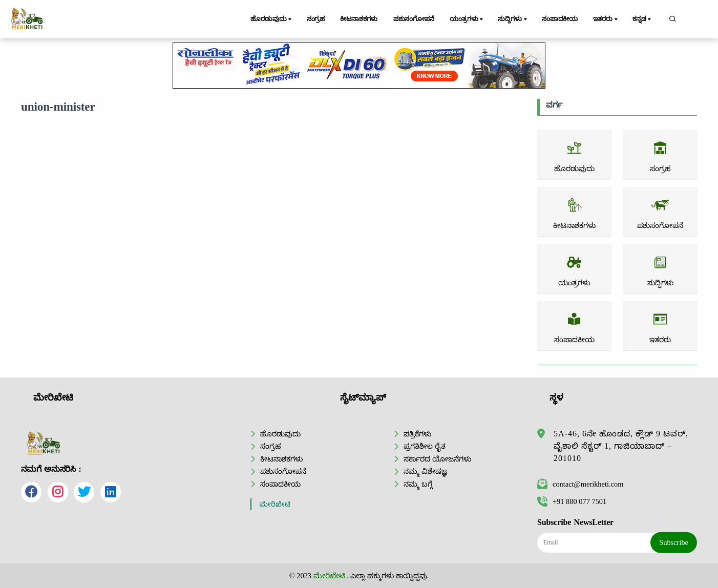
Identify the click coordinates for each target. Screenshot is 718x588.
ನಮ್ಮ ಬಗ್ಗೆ (418, 484)
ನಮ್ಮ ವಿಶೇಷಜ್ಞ (425, 471)
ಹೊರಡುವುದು (272, 19)
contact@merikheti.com (580, 484)
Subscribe (674, 542)
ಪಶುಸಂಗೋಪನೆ (414, 19)
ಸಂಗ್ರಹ (316, 19)
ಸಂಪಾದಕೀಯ (560, 19)
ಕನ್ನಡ (642, 19)
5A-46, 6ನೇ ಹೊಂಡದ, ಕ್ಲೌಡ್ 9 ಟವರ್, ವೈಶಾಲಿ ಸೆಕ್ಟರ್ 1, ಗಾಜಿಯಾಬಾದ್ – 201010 (621, 446)
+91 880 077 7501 (572, 501)
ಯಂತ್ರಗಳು (467, 19)
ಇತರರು (606, 19)
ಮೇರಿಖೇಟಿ (275, 504)
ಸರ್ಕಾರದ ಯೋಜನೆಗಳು (437, 459)
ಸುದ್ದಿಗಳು (513, 19)
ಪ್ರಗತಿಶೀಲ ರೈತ (425, 446)
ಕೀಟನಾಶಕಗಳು (359, 19)
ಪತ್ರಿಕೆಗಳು (417, 434)
